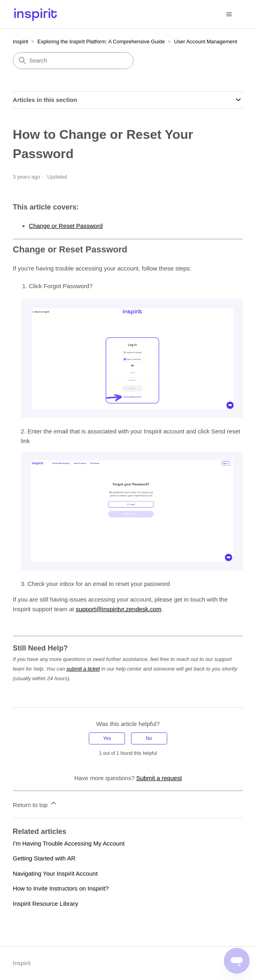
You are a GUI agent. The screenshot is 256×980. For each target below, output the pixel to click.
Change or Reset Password (66, 226)
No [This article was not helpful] (149, 738)
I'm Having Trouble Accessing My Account (69, 843)
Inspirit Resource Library (46, 904)
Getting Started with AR (44, 858)
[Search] (73, 61)
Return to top (35, 804)
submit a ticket (83, 669)
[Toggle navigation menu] (229, 14)
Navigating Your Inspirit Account (55, 873)
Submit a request (159, 778)
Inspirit (20, 42)
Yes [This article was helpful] (107, 738)
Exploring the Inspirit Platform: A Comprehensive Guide (101, 42)
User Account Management (206, 42)
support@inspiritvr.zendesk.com (119, 609)
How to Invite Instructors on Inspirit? (61, 888)
